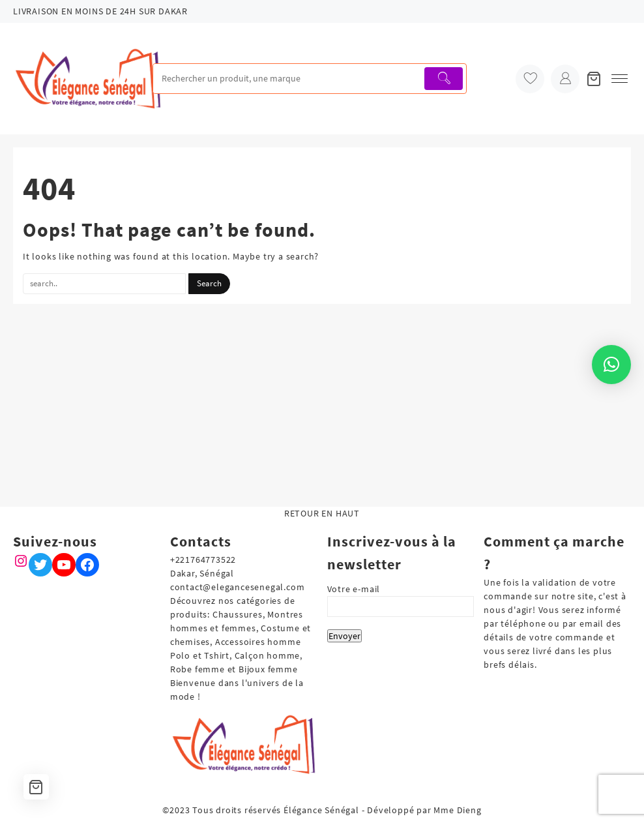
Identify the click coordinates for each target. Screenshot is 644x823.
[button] (611, 365)
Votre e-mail (401, 597)
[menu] (620, 79)
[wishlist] (530, 79)
